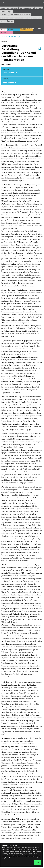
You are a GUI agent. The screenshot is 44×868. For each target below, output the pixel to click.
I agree (37, 863)
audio (3, 33)
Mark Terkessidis (10, 73)
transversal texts (28, 28)
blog (3, 30)
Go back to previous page (12, 37)
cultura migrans (9, 82)
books (23, 30)
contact (40, 28)
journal (10, 30)
